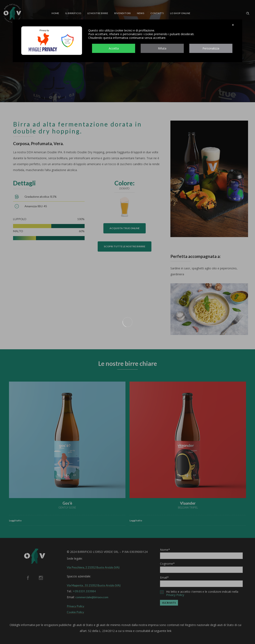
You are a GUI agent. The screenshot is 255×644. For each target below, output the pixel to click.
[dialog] (127, 41)
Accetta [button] (114, 48)
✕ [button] (233, 25)
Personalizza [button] (211, 48)
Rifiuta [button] (162, 48)
